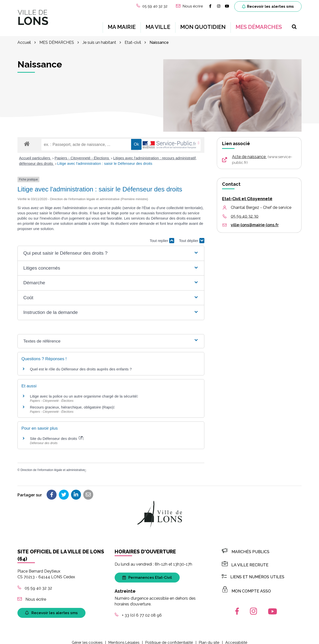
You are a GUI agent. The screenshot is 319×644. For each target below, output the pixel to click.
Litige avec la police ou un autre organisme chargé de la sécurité (83, 391)
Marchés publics (246, 547)
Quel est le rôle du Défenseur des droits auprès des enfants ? (81, 364)
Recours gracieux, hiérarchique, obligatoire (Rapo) (72, 402)
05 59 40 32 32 (35, 583)
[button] (111, 248)
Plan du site (209, 638)
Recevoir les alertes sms (268, 6)
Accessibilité (236, 638)
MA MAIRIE (122, 24)
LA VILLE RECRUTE (245, 560)
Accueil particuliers (35, 153)
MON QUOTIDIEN (203, 24)
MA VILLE (158, 24)
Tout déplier (192, 236)
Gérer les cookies (87, 638)
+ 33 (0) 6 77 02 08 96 (138, 610)
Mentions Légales (124, 638)
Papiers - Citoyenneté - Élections (82, 153)
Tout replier (162, 236)
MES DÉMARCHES (259, 24)
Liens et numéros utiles (253, 572)
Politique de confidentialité (169, 638)
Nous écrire (32, 594)
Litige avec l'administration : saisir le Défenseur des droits (105, 158)
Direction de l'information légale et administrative (53, 465)
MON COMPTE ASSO (246, 586)
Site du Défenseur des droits (56, 434)
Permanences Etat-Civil (147, 573)
